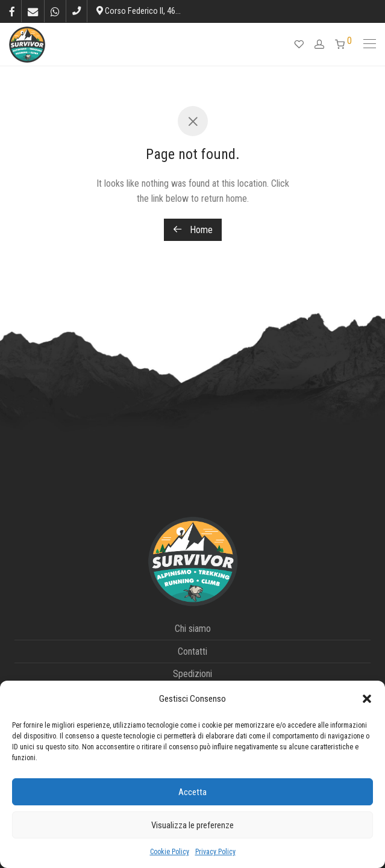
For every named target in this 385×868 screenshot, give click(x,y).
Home (193, 230)
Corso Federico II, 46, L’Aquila (151, 11)
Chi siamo (193, 629)
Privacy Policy (215, 852)
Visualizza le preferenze (192, 825)
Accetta (192, 792)
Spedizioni (192, 674)
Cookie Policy (170, 852)
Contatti (192, 651)
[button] (367, 699)
